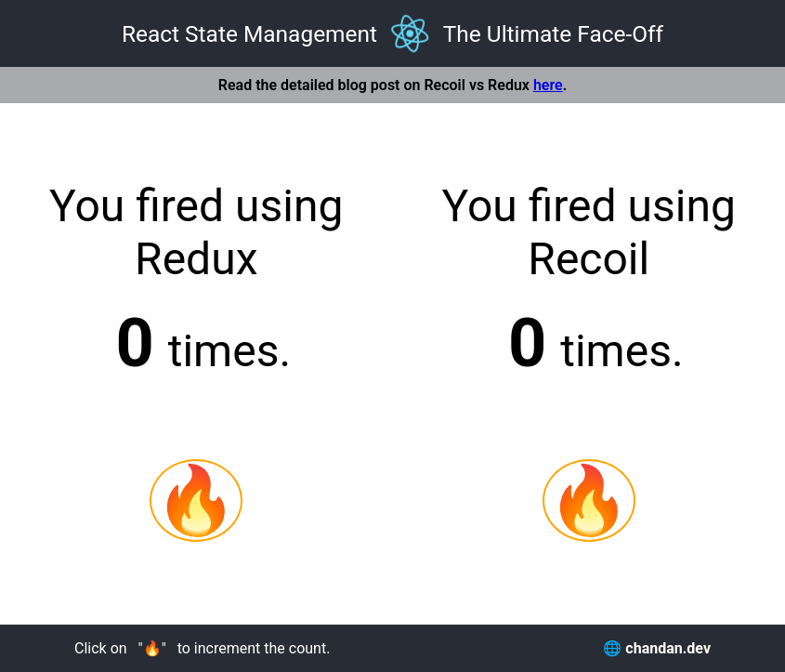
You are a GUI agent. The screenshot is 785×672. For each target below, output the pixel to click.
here (548, 85)
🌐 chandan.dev (657, 648)
